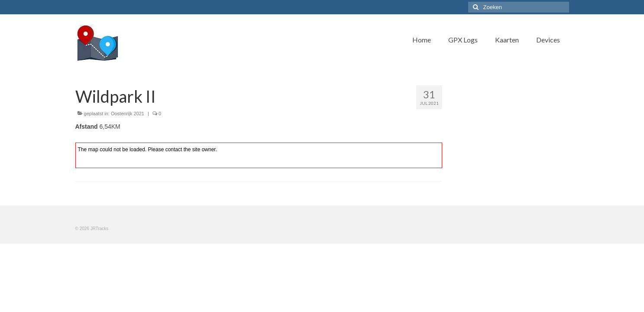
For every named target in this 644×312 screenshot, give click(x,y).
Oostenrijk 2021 (128, 114)
